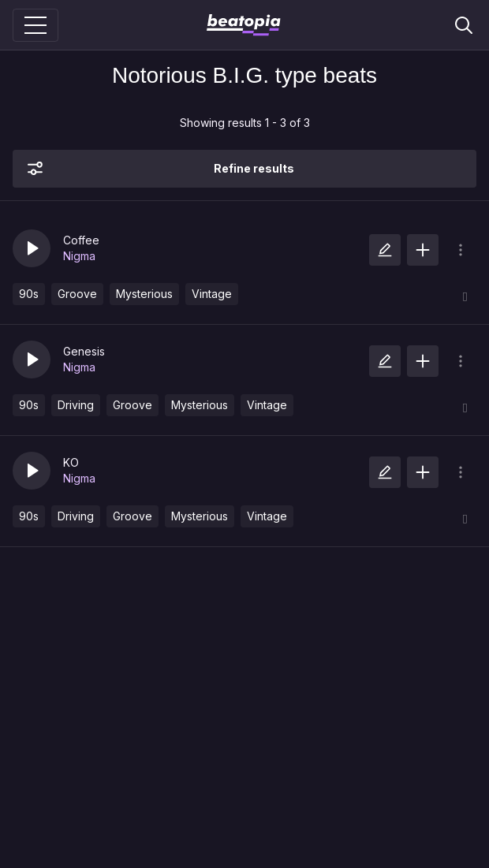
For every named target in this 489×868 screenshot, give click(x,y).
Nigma (79, 256)
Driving (76, 405)
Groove (77, 294)
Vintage (212, 294)
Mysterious (144, 294)
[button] (32, 248)
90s (29, 294)
